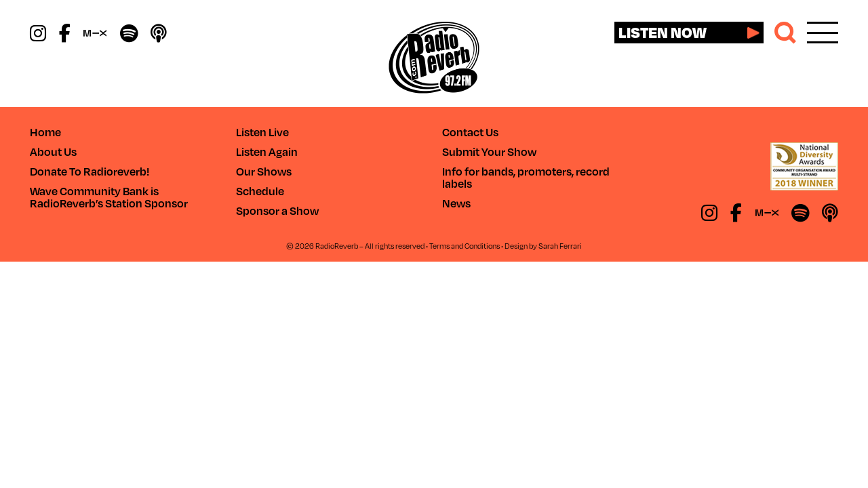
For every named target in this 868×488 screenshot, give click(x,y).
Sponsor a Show (277, 210)
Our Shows (264, 171)
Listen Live (262, 132)
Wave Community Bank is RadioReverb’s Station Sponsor (109, 197)
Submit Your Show (489, 151)
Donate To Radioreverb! (90, 171)
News (456, 203)
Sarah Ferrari (560, 246)
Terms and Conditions (465, 246)
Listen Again (267, 151)
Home (45, 132)
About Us (53, 151)
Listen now (663, 32)
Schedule (260, 191)
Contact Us (470, 132)
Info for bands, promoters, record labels (526, 177)
